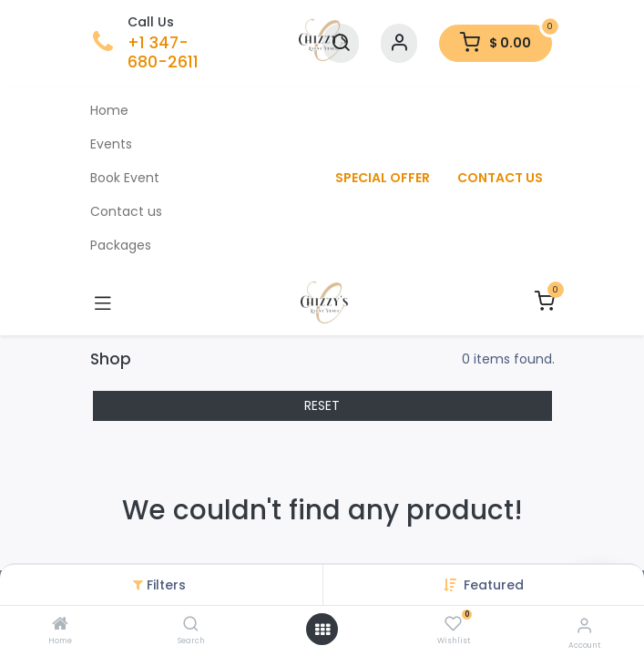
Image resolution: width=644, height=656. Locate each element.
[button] (494, 585)
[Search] (191, 625)
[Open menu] (322, 630)
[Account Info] (584, 625)
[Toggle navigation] (103, 302)
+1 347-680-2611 (163, 52)
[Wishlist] (453, 624)
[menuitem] (207, 111)
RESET (322, 405)
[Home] (60, 625)
